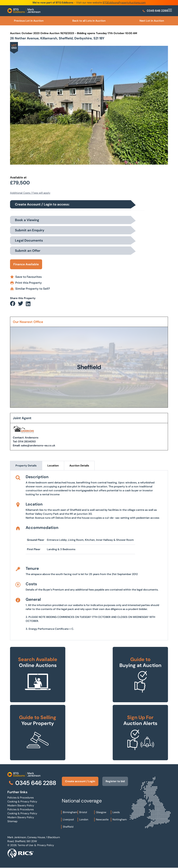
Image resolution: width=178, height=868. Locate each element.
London (84, 819)
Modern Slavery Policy (21, 805)
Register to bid (115, 781)
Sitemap (12, 821)
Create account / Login (80, 781)
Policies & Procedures (21, 798)
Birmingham (70, 812)
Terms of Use (25, 845)
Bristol (83, 812)
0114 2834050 (27, 441)
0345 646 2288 (155, 11)
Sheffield (68, 827)
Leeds (116, 812)
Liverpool (68, 819)
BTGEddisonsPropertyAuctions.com (124, 3)
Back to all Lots (89, 21)
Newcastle (102, 819)
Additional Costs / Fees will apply (30, 193)
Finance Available (26, 264)
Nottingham (120, 819)
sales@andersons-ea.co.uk (38, 445)
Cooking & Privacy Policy (22, 802)
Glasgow (101, 812)
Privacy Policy (46, 845)
